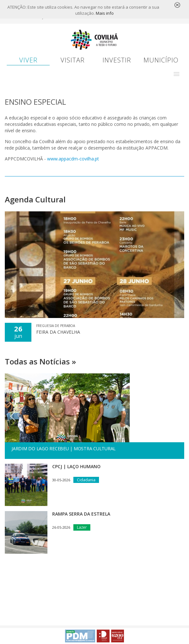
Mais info (105, 13)
